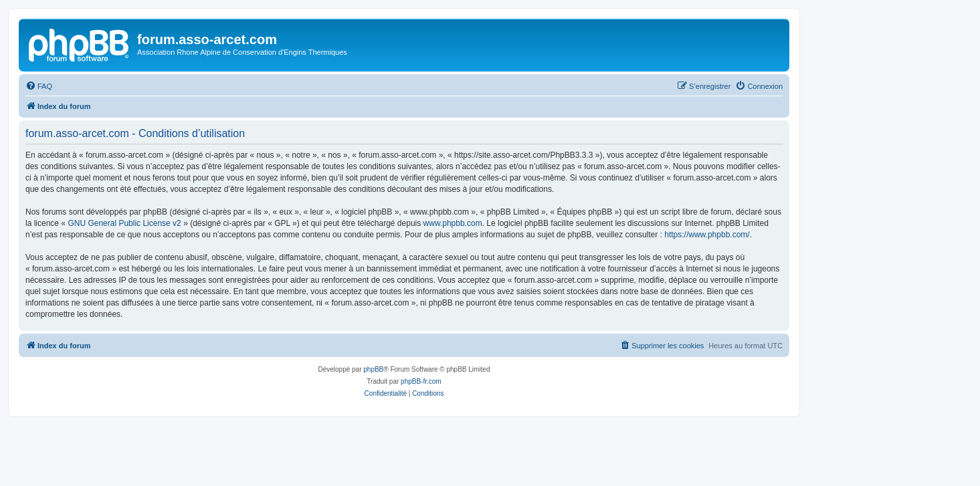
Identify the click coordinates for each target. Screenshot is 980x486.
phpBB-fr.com (421, 381)
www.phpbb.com (453, 223)
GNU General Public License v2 (124, 223)
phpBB (373, 369)
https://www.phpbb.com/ (707, 235)
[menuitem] (39, 86)
